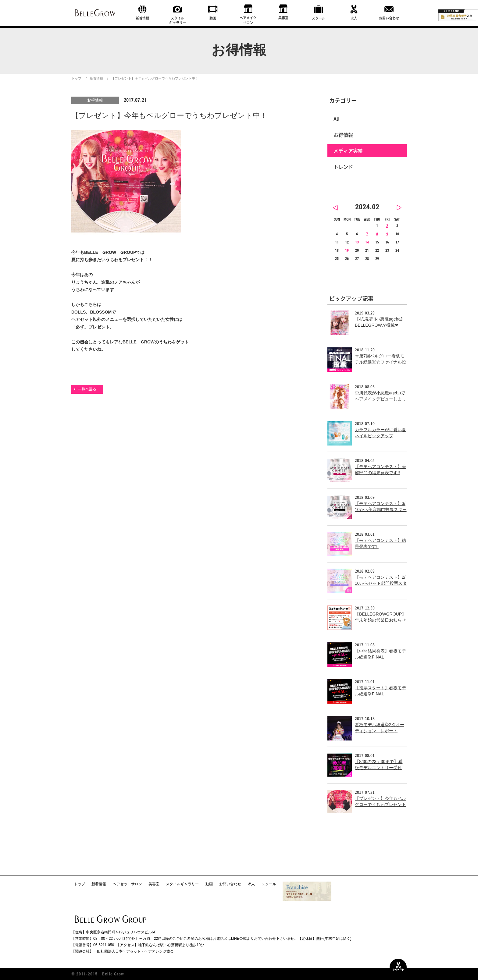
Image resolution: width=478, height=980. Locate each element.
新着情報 (142, 18)
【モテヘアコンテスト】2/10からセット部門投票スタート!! (381, 583)
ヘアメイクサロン (248, 20)
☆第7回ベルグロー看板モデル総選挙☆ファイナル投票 (380, 362)
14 (367, 242)
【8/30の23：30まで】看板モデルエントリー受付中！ (379, 767)
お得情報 (95, 100)
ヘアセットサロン (127, 884)
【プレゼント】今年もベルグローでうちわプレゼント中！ (380, 804)
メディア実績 (348, 151)
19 (347, 250)
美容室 (283, 18)
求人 (354, 18)
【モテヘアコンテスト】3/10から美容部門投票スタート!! (381, 509)
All (337, 119)
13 (357, 242)
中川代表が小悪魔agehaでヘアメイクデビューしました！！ (380, 399)
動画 (213, 18)
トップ (76, 78)
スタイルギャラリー (178, 20)
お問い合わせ (389, 18)
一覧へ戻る (87, 389)
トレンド (343, 167)
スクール (319, 18)
